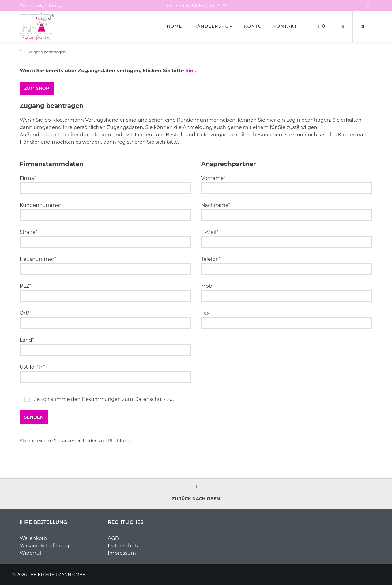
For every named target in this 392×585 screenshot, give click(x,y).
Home (175, 26)
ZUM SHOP (37, 88)
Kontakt (285, 26)
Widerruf (30, 553)
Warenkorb (33, 538)
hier (190, 71)
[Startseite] (37, 26)
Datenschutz (123, 546)
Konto (253, 26)
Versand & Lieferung (44, 546)
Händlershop (213, 26)
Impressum (122, 553)
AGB (113, 538)
